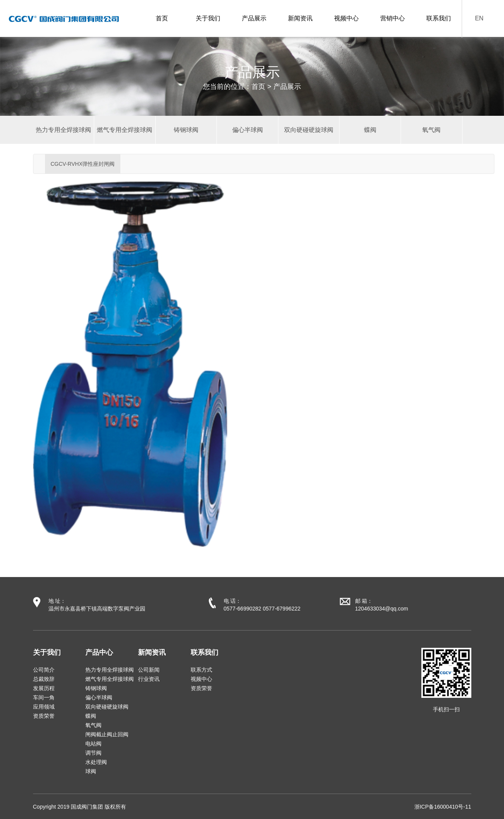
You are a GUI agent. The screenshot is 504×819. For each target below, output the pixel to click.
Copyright (45, 807)
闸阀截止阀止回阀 (107, 734)
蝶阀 (91, 716)
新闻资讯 (300, 18)
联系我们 (439, 18)
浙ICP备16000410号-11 (443, 807)
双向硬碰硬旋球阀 (107, 707)
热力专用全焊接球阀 (110, 670)
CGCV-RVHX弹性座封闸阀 (83, 164)
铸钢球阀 (96, 688)
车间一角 (44, 697)
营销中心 (393, 18)
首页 (162, 18)
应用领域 (44, 707)
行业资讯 (149, 679)
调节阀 (93, 753)
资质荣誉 (44, 716)
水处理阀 (96, 762)
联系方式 (201, 670)
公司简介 (44, 670)
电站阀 (93, 744)
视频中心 (346, 18)
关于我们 (208, 18)
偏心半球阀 (99, 697)
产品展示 (254, 18)
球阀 (91, 771)
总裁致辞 (44, 679)
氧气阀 (93, 725)
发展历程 (44, 688)
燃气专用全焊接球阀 (110, 679)
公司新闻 (149, 670)
